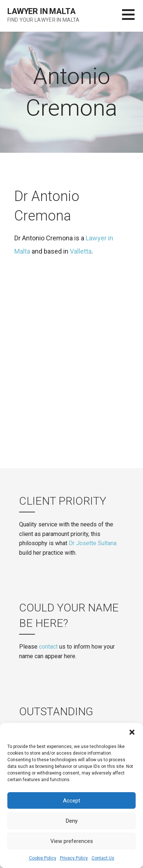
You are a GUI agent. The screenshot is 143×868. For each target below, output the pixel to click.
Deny (72, 821)
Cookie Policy (43, 858)
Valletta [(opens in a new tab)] (81, 251)
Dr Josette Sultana (93, 543)
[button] (132, 732)
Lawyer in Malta (42, 11)
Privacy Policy (74, 858)
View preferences (72, 841)
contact (48, 647)
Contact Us (103, 858)
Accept (71, 801)
